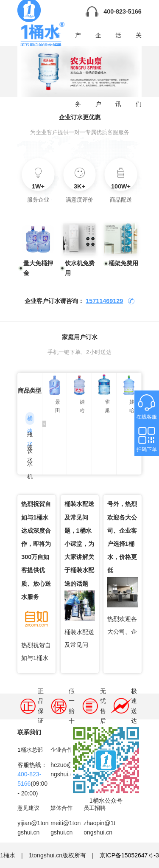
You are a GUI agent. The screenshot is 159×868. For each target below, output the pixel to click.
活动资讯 (118, 38)
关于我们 (139, 38)
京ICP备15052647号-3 (129, 855)
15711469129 (104, 301)
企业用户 (98, 38)
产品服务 (78, 38)
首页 (58, 39)
